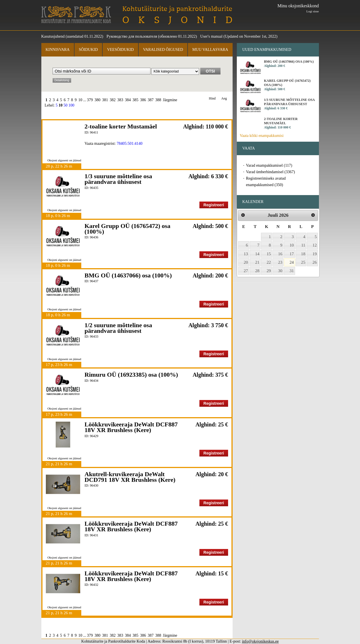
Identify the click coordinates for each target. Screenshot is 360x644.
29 (269, 271)
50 (66, 105)
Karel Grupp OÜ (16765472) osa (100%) (128, 229)
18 (303, 254)
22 (269, 262)
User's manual (211, 36)
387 (151, 100)
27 (246, 271)
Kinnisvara (58, 50)
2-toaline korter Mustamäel (121, 126)
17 (292, 254)
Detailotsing (62, 80)
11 (303, 245)
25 (303, 262)
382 (113, 100)
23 (280, 262)
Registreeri (214, 205)
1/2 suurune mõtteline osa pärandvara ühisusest (118, 328)
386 (143, 100)
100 (71, 105)
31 (292, 271)
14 (257, 254)
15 (269, 254)
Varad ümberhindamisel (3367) (271, 172)
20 (246, 262)
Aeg (224, 99)
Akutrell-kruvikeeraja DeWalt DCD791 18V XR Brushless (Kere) (130, 477)
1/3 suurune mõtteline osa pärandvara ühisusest (118, 179)
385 (135, 100)
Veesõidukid (121, 50)
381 (105, 100)
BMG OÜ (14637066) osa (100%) (128, 275)
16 (280, 254)
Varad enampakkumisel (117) (269, 165)
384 (128, 100)
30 (280, 271)
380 (97, 100)
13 (246, 254)
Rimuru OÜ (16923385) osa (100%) (131, 375)
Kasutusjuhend (53, 36)
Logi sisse (312, 11)
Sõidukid (88, 50)
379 (90, 100)
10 (80, 100)
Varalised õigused (163, 50)
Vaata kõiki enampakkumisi (262, 136)
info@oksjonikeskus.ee (260, 641)
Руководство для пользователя (132, 36)
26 (315, 262)
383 (120, 100)
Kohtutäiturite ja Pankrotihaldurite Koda (76, 15)
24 (292, 262)
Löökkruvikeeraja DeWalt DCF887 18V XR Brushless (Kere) (131, 427)
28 (257, 271)
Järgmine (170, 100)
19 (315, 254)
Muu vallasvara (210, 50)
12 (315, 245)
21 (257, 262)
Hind (212, 99)
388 (158, 100)
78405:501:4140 (130, 144)
